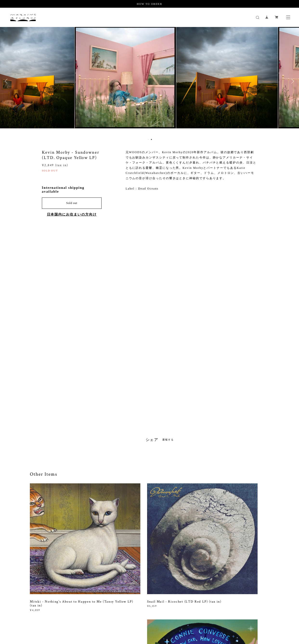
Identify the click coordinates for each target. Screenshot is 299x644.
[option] (149, 81)
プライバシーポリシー (68, 618)
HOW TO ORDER (149, 4)
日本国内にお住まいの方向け (72, 214)
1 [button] (148, 139)
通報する (168, 440)
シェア (152, 440)
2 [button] (151, 139)
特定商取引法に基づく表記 (105, 618)
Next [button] (292, 81)
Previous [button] (7, 81)
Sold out (72, 203)
